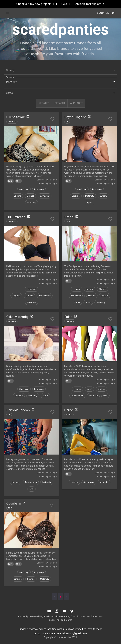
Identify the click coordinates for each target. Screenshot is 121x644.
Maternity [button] (11, 82)
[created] (60, 103)
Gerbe (69, 410)
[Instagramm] (57, 611)
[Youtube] (64, 611)
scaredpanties (64, 637)
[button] (60, 70)
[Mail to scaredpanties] (49, 611)
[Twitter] (72, 611)
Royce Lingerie (75, 117)
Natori (69, 217)
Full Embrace (16, 217)
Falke (68, 317)
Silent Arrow (15, 117)
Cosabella (14, 503)
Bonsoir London (18, 410)
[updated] (44, 103)
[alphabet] (76, 103)
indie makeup (88, 4)
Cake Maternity (17, 317)
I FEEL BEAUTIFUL (63, 4)
